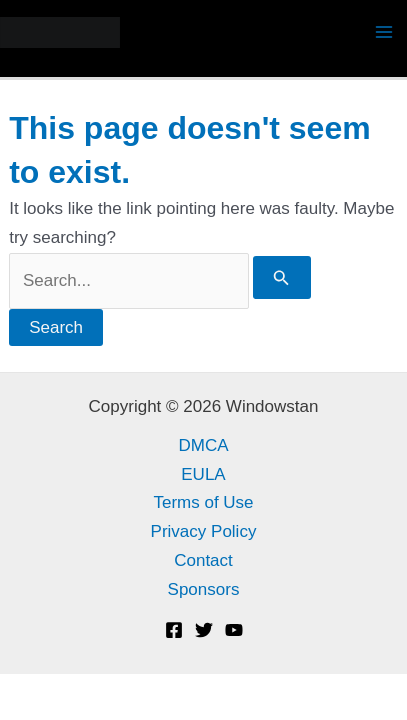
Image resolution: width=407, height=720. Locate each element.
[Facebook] (174, 630)
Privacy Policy (204, 531)
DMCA (203, 445)
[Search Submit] (281, 277)
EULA (203, 474)
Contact (203, 560)
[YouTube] (234, 630)
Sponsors (204, 589)
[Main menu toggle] (385, 33)
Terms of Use (203, 502)
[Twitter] (204, 630)
